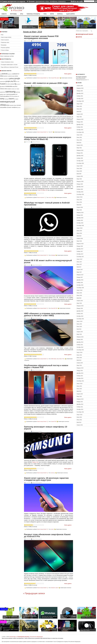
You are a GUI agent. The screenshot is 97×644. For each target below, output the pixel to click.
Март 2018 (79, 241)
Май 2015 (79, 329)
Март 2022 (79, 117)
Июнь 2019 (79, 202)
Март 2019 (79, 210)
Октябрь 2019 (80, 192)
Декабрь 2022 (80, 93)
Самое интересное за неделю (14, 1)
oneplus (9, 89)
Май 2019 (79, 205)
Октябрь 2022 (80, 99)
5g (1, 74)
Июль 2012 (79, 417)
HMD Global (53, 359)
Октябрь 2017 (80, 254)
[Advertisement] (86, 55)
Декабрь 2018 (80, 218)
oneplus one (14, 89)
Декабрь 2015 (80, 311)
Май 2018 (79, 236)
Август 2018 (80, 228)
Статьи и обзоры (5, 50)
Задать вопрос (70, 14)
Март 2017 (79, 272)
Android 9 (53, 588)
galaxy (12, 78)
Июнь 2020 (79, 171)
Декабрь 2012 (80, 404)
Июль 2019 (79, 200)
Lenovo (12, 84)
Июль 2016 (79, 293)
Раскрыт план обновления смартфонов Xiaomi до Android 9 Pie (47, 535)
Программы (13, 14)
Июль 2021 (79, 137)
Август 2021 (80, 135)
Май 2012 (79, 422)
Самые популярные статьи (7, 62)
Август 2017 (80, 259)
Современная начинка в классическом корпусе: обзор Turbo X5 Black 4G (48, 138)
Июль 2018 (79, 231)
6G (52, 132)
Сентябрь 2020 (80, 163)
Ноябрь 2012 (80, 407)
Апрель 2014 (80, 363)
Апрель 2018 (80, 238)
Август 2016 (80, 290)
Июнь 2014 (79, 358)
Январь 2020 (80, 184)
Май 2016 (79, 298)
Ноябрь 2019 (80, 189)
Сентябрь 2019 (80, 194)
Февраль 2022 (80, 119)
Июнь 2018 (79, 233)
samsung (10, 92)
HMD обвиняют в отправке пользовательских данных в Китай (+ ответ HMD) (47, 315)
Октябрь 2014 (80, 347)
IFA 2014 (8, 84)
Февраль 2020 (80, 181)
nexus (2, 89)
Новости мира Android (6, 37)
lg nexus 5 (3, 86)
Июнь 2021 (79, 140)
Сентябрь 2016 (80, 288)
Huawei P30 (53, 78)
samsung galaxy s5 (5, 96)
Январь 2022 (80, 122)
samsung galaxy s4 (12, 94)
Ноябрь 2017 (80, 251)
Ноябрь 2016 (80, 283)
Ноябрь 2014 (80, 345)
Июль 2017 (79, 262)
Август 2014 (80, 352)
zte (15, 99)
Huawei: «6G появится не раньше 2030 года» (46, 83)
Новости (4, 14)
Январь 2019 (80, 215)
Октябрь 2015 (80, 316)
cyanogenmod (6, 79)
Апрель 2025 (80, 86)
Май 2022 (79, 112)
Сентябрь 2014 (80, 350)
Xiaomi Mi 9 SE (54, 308)
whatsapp (6, 99)
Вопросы (60, 14)
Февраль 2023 (80, 88)
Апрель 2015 (80, 332)
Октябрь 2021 (80, 130)
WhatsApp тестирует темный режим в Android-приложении (47, 204)
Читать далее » (68, 74)
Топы (45, 14)
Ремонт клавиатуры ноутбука (7, 56)
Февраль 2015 (80, 337)
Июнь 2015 (79, 327)
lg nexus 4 (18, 84)
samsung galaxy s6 (15, 96)
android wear (11, 76)
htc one (18, 81)
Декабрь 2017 (80, 249)
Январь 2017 (80, 277)
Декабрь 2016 (80, 280)
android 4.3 (10, 74)
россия (19, 107)
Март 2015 (79, 334)
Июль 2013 (79, 386)
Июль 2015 (79, 324)
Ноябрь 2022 (80, 96)
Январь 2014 (80, 371)
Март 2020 (79, 179)
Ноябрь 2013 (80, 376)
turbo (50, 197)
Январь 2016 (80, 308)
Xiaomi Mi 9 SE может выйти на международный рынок (48, 261)
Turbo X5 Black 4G (43, 190)
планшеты (62, 1)
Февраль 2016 (80, 306)
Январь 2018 (80, 246)
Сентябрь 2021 (80, 132)
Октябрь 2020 (80, 161)
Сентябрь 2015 (80, 319)
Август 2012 (80, 415)
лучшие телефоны (12, 107)
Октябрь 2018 (80, 223)
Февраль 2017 (80, 275)
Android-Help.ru (13, 637)
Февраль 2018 (80, 244)
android (4, 74)
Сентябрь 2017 (80, 257)
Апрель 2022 (80, 114)
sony (2, 99)
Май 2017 (79, 267)
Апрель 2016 (80, 301)
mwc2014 (15, 86)
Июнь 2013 (79, 389)
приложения (40, 1)
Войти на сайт (77, 1)
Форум (52, 14)
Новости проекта (5, 40)
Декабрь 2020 (80, 156)
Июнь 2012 (79, 420)
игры (47, 1)
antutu (16, 76)
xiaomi (11, 99)
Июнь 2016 (79, 295)
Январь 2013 (80, 402)
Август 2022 (80, 104)
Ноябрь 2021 (80, 127)
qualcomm (3, 92)
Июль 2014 (79, 355)
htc (15, 81)
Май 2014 (79, 360)
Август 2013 (80, 384)
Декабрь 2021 (80, 125)
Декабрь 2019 (80, 187)
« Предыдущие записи (34, 593)
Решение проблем (5, 48)
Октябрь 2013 (80, 378)
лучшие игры (13, 105)
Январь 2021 (80, 153)
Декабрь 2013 (80, 373)
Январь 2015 (80, 340)
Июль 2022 (79, 106)
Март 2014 (79, 365)
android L (6, 76)
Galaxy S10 (35, 462)
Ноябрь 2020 (80, 158)
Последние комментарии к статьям (9, 65)
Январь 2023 (80, 91)
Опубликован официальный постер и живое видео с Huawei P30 (46, 366)
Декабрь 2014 (80, 342)
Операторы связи (5, 42)
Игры (22, 14)
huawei (3, 84)
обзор (53, 197)
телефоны (53, 1)
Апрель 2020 (80, 176)
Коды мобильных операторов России (10, 67)
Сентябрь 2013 (80, 381)
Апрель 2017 (80, 270)
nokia (6, 89)
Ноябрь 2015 (80, 314)
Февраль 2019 (80, 213)
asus (2, 79)
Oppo (18, 89)
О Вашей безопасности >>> (82, 80)
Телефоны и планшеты (33, 14)
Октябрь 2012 (80, 409)
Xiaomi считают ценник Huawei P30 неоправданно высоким (41, 37)
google (17, 78)
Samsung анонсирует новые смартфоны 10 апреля (46, 428)
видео (17, 99)
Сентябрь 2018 (80, 226)
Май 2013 (79, 391)
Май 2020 (79, 174)
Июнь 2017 (79, 264)
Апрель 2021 (80, 145)
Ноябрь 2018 (80, 220)
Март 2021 (79, 148)
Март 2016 (79, 303)
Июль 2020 (79, 169)
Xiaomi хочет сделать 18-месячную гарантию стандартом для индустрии (46, 479)
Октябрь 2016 (80, 285)
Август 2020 (80, 166)
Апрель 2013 (80, 394)
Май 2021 (79, 143)
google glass (3, 81)
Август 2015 (80, 321)
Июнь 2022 (79, 109)
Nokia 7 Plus (62, 359)
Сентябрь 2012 (80, 412)
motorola (9, 86)
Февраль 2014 (80, 368)
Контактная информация (36, 637)
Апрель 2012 (80, 425)
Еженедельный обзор (85, 34)
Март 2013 (79, 396)
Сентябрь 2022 (80, 101)
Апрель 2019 (80, 207)
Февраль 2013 (80, 399)
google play (9, 81)
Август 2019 (80, 197)
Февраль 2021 (80, 150)
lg (15, 84)
